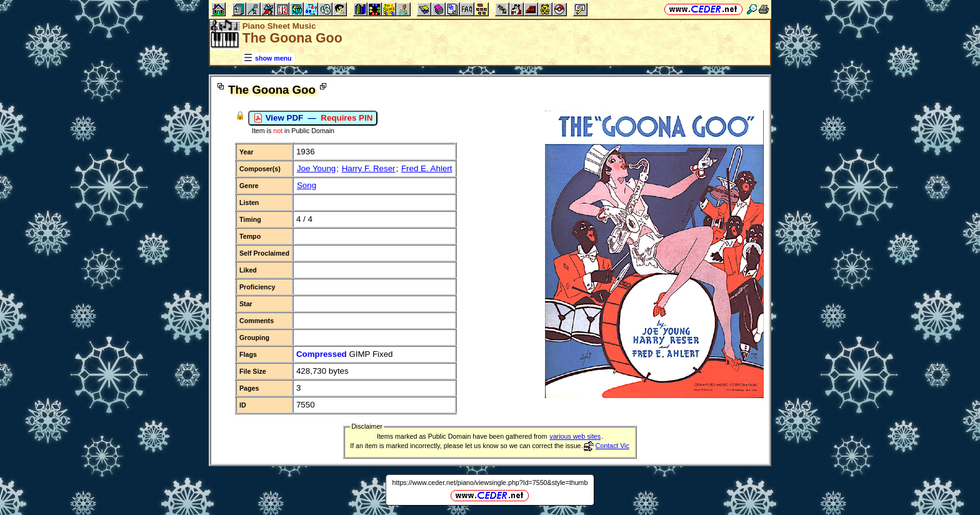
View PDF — (313, 118)
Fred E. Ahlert (427, 168)
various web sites (575, 436)
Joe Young (316, 168)
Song (307, 185)
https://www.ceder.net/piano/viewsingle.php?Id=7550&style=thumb (490, 482)
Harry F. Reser (369, 168)
